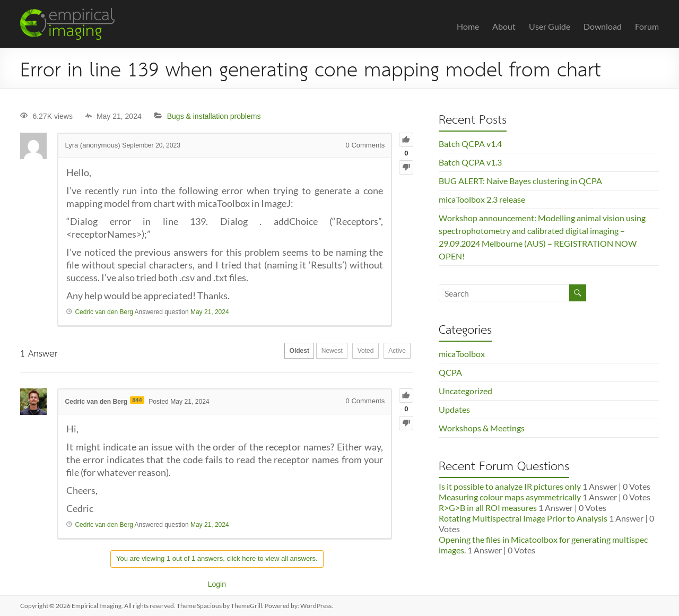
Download (603, 26)
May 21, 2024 (210, 312)
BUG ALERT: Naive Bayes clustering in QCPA (520, 181)
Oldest (275, 353)
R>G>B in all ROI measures (488, 507)
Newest (315, 353)
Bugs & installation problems (214, 116)
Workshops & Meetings (482, 428)
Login (217, 584)
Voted (355, 353)
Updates (454, 409)
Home (468, 26)
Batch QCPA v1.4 (470, 144)
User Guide (550, 26)
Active (394, 353)
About (504, 26)
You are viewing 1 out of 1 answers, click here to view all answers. (217, 558)
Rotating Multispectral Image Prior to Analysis (523, 518)
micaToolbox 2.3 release (482, 199)
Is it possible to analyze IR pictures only (510, 486)
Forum (647, 26)
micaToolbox (462, 354)
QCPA (450, 372)
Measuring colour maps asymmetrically (510, 497)
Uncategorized (465, 391)
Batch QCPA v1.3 (470, 162)
